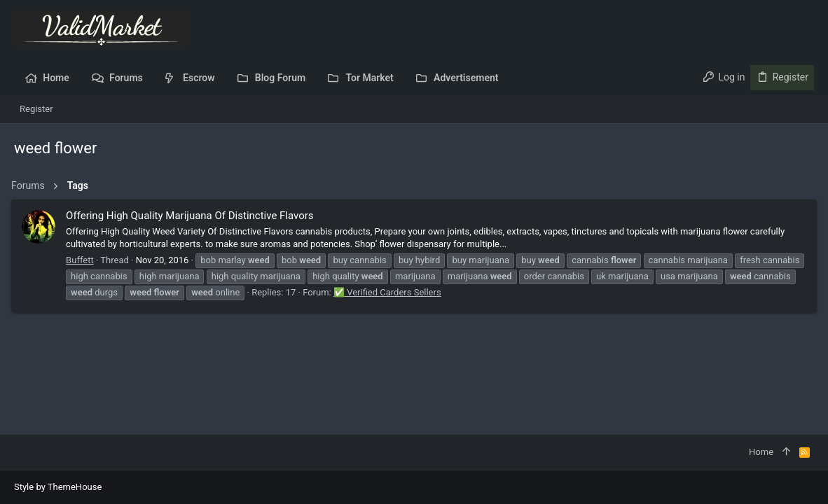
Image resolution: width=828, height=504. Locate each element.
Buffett (83, 260)
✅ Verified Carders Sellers (463, 292)
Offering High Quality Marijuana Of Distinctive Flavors (192, 216)
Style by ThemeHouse (58, 487)
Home (761, 452)
